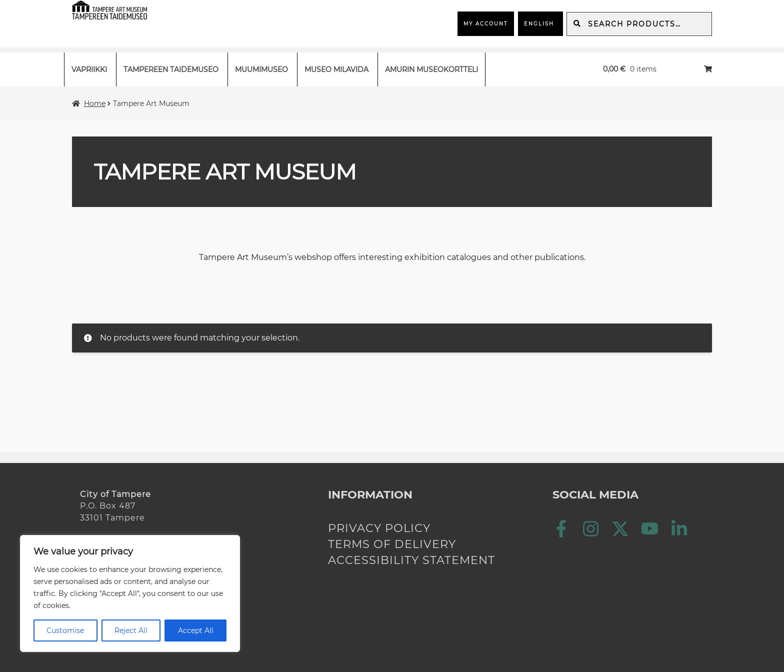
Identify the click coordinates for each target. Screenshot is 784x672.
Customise (65, 630)
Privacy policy (379, 528)
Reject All (131, 630)
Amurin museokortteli (431, 69)
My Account (486, 24)
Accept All (196, 630)
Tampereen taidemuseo (171, 69)
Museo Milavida (336, 69)
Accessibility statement (411, 560)
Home (95, 103)
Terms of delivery (392, 544)
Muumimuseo (261, 69)
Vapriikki (89, 69)
